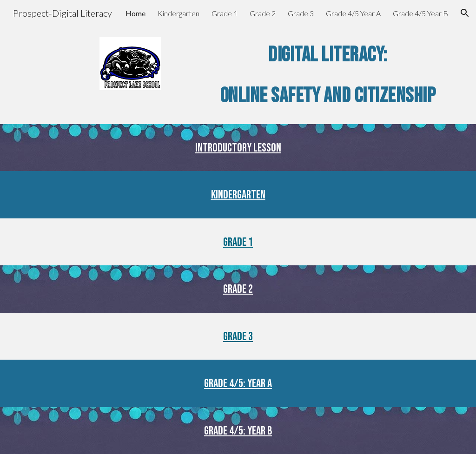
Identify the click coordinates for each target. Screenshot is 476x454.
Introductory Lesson (238, 148)
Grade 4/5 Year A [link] (353, 13)
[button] (465, 13)
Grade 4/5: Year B (238, 431)
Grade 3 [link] (301, 13)
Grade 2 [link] (263, 13)
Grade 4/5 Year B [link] (420, 13)
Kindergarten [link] (178, 13)
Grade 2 (238, 289)
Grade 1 (238, 242)
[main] (328, 75)
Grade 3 (238, 337)
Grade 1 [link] (225, 13)
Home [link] (136, 13)
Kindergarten (238, 195)
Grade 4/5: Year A (238, 384)
